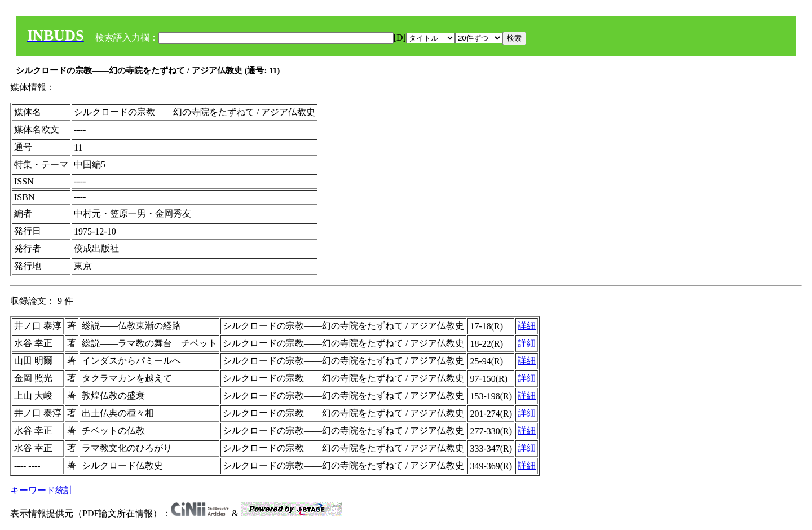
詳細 (527, 326)
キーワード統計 (42, 490)
